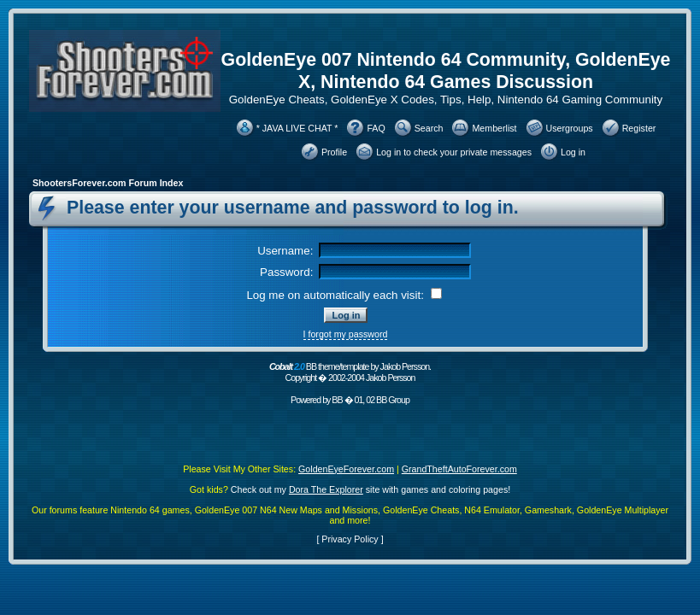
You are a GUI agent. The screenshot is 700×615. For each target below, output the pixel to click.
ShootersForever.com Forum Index (108, 183)
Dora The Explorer (326, 489)
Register (639, 128)
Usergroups (570, 128)
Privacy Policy (350, 539)
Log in (573, 152)
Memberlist (494, 128)
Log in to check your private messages (454, 152)
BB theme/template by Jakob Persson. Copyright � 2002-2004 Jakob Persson (350, 372)
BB (337, 400)
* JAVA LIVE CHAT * (297, 128)
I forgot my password (346, 334)
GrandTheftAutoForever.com (459, 469)
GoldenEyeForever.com (346, 469)
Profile (334, 152)
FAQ (376, 128)
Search (429, 128)
